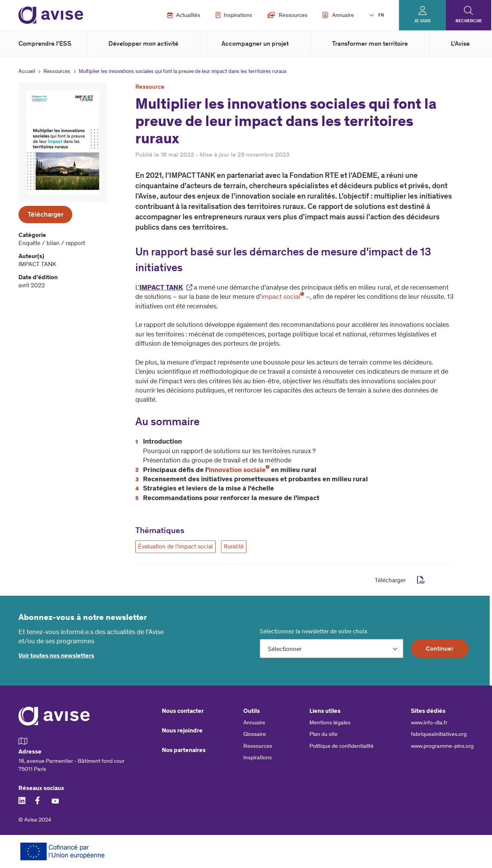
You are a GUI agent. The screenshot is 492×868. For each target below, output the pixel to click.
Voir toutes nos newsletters (56, 655)
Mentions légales (330, 722)
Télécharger (46, 214)
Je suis (423, 21)
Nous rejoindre (182, 730)
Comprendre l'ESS (45, 43)
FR (381, 15)
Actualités (184, 15)
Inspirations (234, 15)
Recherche (469, 21)
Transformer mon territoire (370, 43)
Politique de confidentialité (342, 746)
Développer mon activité (143, 43)
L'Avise (460, 43)
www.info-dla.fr (429, 722)
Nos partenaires (184, 750)
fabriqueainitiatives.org (439, 734)
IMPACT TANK (161, 287)
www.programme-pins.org (442, 746)
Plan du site (323, 734)
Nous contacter (183, 711)
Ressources (288, 15)
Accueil (27, 71)
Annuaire (338, 15)
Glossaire (255, 734)
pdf (421, 580)
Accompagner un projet (255, 43)
